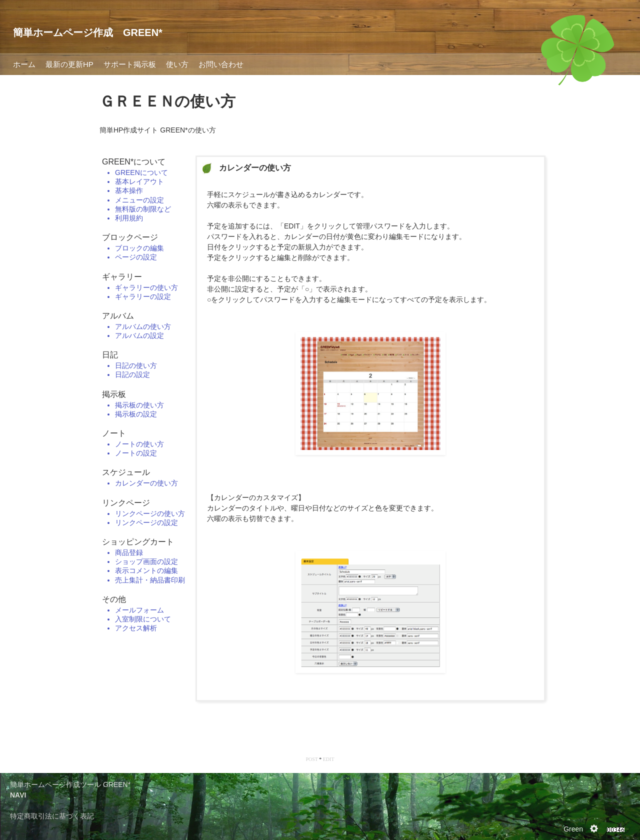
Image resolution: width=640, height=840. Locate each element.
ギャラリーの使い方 (146, 287)
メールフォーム (139, 610)
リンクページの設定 (146, 522)
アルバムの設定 (139, 335)
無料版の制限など (143, 209)
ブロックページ (130, 237)
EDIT (329, 759)
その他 (114, 599)
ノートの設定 (136, 453)
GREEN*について (134, 162)
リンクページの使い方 (150, 513)
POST (311, 759)
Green (573, 829)
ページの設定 (136, 257)
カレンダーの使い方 (146, 483)
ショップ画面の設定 (146, 561)
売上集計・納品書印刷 (150, 580)
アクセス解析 (136, 628)
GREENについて (141, 172)
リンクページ (126, 503)
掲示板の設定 (136, 414)
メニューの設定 (139, 200)
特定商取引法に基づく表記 (52, 816)
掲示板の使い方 (139, 405)
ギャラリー (122, 277)
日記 (110, 355)
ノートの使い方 (139, 444)
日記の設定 (132, 374)
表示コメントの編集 (146, 570)
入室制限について (143, 619)
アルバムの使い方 (143, 326)
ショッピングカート (138, 542)
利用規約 (129, 218)
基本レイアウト (139, 181)
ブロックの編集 (139, 248)
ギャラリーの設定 (143, 296)
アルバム (118, 316)
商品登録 (129, 552)
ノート (114, 433)
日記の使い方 (136, 365)
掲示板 (114, 394)
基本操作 (129, 190)
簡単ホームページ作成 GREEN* (88, 32)
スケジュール (126, 472)
